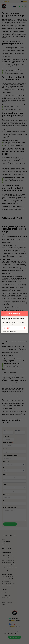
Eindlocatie (6, 501)
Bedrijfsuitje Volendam (7, 574)
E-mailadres (7, 436)
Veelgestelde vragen (7, 602)
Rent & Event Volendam (9, 536)
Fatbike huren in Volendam (8, 562)
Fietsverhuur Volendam (7, 593)
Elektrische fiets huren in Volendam (10, 558)
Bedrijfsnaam (7, 449)
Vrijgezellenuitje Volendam (8, 576)
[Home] (4, 6)
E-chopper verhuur (6, 595)
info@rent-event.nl (6, 548)
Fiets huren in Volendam (7, 555)
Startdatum (7, 462)
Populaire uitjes (7, 552)
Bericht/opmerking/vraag (10, 507)
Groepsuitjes (6, 571)
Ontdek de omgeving (7, 597)
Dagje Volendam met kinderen (9, 583)
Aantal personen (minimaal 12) (11, 455)
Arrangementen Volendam (8, 579)
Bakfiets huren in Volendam (8, 560)
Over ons (4, 600)
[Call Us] (19, 6)
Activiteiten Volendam (7, 581)
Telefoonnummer (8, 443)
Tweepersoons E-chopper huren (9, 567)
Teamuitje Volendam (6, 586)
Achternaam (17, 430)
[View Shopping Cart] (22, 6)
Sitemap (4, 590)
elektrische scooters (13, 253)
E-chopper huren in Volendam (9, 565)
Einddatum (6, 468)
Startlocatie (7, 495)
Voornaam (5, 430)
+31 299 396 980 (5, 546)
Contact (4, 604)
